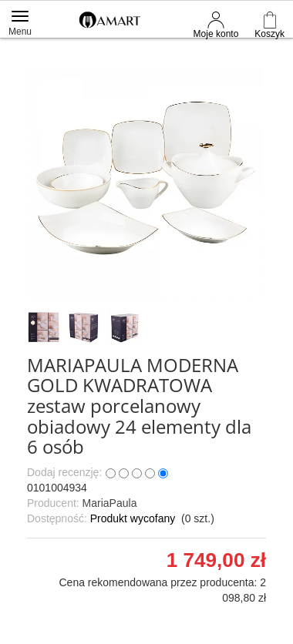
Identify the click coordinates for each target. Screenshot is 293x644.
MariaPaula (110, 503)
